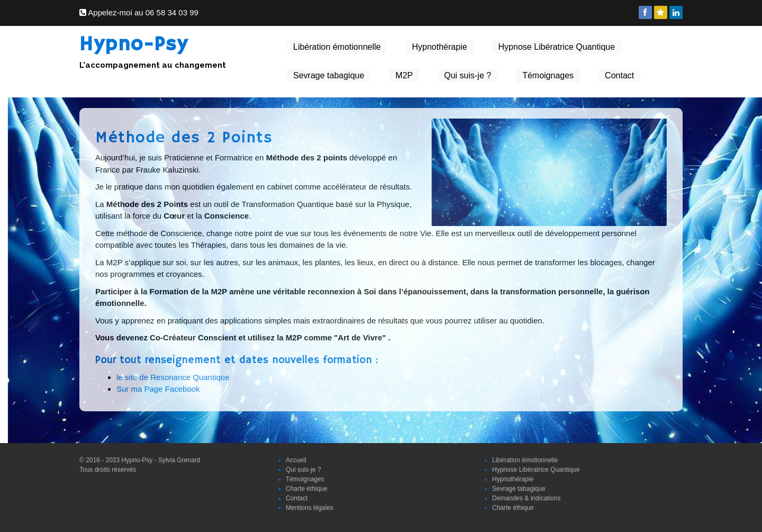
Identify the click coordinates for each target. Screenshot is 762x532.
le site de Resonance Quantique (173, 377)
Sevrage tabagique (329, 75)
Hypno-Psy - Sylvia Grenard (161, 458)
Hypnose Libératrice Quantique (557, 47)
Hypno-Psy (134, 45)
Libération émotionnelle (337, 47)
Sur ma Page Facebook (158, 389)
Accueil (296, 458)
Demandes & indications (526, 496)
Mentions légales (310, 506)
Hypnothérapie (439, 47)
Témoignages (548, 75)
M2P (404, 75)
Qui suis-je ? (468, 75)
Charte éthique (307, 486)
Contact (619, 75)
